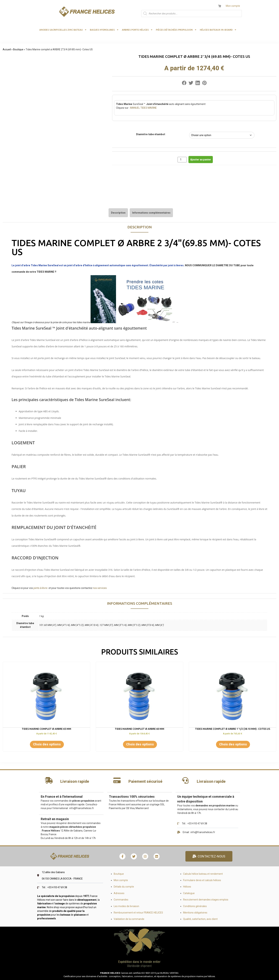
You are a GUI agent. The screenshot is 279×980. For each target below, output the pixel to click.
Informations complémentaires (151, 213)
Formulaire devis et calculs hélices (202, 880)
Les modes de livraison (126, 906)
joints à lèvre (40, 588)
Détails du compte (124, 887)
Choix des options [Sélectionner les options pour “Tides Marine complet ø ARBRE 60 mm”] (140, 744)
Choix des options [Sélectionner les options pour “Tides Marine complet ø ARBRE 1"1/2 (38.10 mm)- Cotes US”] (233, 744)
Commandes (121, 900)
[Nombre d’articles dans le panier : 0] (220, 6)
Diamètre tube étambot (151, 134)
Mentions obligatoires (195, 913)
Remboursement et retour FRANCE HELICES (138, 913)
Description (118, 213)
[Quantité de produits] (182, 160)
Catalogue (189, 893)
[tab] (118, 213)
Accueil (7, 49)
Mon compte (233, 6)
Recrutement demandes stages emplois (206, 900)
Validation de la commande (129, 919)
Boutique (18, 49)
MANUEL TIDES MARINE (143, 108)
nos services (100, 588)
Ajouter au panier (201, 160)
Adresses (119, 893)
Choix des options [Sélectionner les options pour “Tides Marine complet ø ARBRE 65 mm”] (47, 744)
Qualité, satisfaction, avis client (200, 919)
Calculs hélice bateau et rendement (203, 874)
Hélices (187, 887)
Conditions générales (195, 906)
